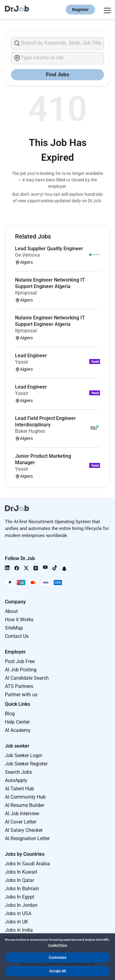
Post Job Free (20, 661)
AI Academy (18, 730)
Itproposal (26, 293)
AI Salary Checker (24, 830)
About (11, 611)
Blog (10, 714)
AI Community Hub (25, 797)
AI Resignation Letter (27, 838)
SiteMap (14, 628)
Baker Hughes (30, 431)
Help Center (17, 722)
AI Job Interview (22, 814)
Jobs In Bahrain (22, 889)
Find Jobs (58, 75)
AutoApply (16, 780)
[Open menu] (106, 10)
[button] (57, 958)
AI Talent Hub (19, 789)
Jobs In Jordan (21, 905)
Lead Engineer (31, 356)
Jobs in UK (17, 922)
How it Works (19, 620)
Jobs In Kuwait (21, 872)
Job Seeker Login (24, 755)
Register (80, 10)
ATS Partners (19, 686)
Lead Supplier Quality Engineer (49, 249)
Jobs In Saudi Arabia (27, 864)
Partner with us (21, 695)
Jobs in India (19, 930)
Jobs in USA (18, 913)
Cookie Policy (58, 945)
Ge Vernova (27, 255)
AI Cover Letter (21, 822)
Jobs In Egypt (20, 897)
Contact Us (17, 636)
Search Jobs (18, 772)
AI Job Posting (21, 670)
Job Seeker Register (26, 764)
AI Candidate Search (27, 678)
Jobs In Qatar (19, 880)
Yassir (22, 362)
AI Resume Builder (25, 805)
